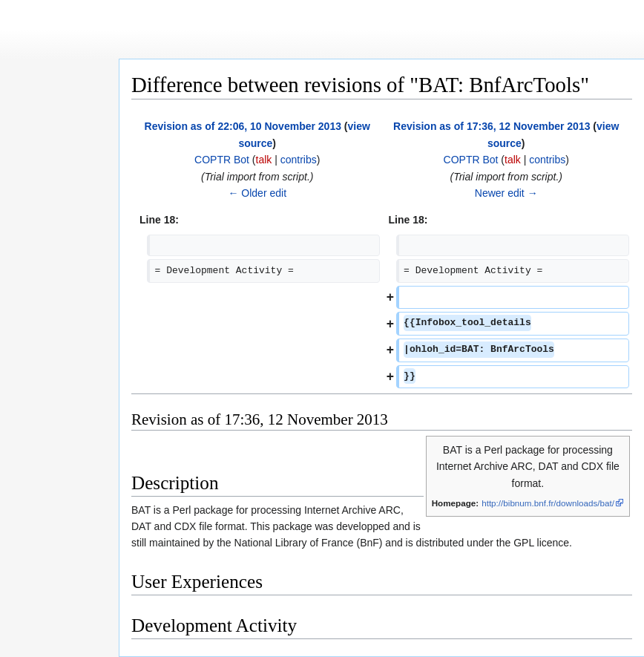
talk (264, 160)
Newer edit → (506, 193)
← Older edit (257, 193)
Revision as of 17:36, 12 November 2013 (492, 126)
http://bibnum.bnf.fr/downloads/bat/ (548, 503)
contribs (299, 160)
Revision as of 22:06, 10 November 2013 (243, 126)
